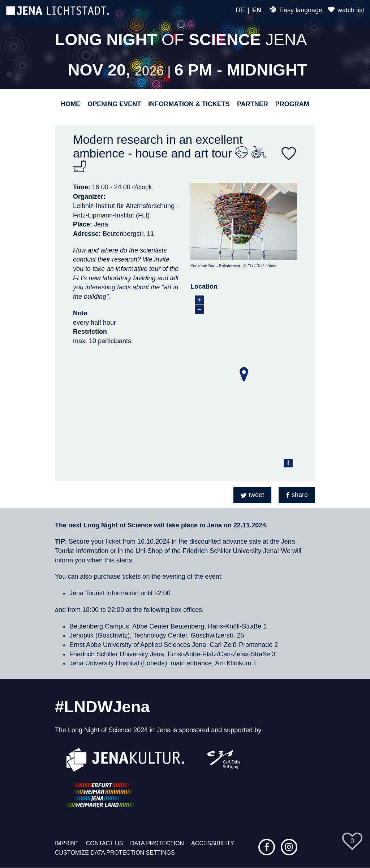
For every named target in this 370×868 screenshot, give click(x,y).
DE (240, 10)
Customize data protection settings (115, 853)
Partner (253, 104)
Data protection (157, 843)
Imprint (67, 843)
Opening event (114, 104)
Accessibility (213, 843)
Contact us (105, 843)
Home (70, 104)
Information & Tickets (189, 104)
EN (257, 10)
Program (292, 104)
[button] (252, 495)
